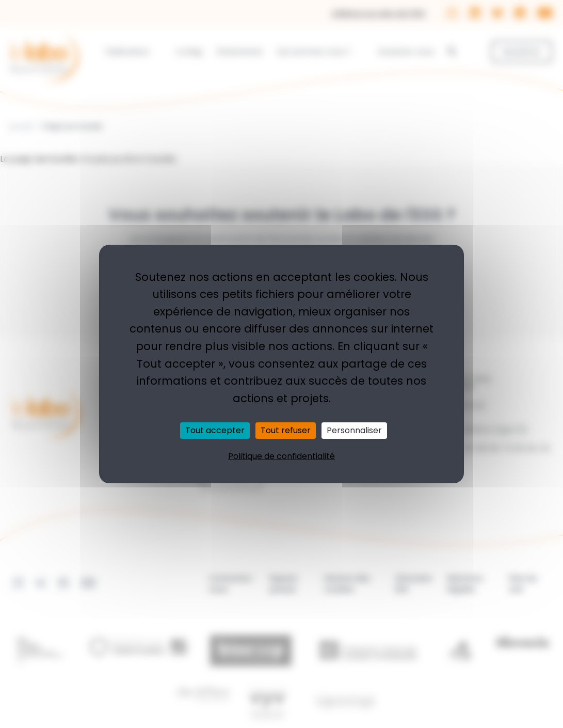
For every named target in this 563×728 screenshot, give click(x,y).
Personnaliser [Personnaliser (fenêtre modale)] (354, 430)
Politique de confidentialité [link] (281, 456)
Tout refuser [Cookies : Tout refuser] (286, 430)
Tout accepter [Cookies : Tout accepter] (215, 430)
